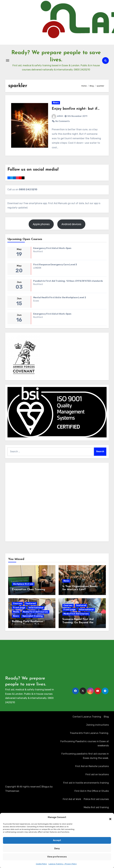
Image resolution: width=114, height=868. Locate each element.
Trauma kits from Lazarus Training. (89, 734)
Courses (18, 605)
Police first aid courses (96, 800)
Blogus (46, 788)
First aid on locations (97, 776)
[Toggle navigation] (8, 60)
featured (31, 605)
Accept (57, 840)
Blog (106, 718)
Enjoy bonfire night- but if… (76, 110)
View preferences (57, 857)
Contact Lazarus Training (87, 718)
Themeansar (12, 792)
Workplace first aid (23, 585)
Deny (57, 848)
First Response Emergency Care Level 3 (55, 266)
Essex (36, 302)
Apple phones (41, 225)
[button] (109, 817)
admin (58, 117)
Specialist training (33, 617)
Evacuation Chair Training (28, 591)
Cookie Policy (41, 864)
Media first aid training (96, 809)
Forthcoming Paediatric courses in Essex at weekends (85, 745)
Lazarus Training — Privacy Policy (63, 864)
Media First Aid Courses (35, 613)
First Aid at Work (72, 800)
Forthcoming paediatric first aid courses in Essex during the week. (85, 757)
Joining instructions (97, 726)
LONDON (37, 269)
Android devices (71, 225)
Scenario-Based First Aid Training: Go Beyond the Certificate (78, 624)
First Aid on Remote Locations (92, 768)
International (36, 609)
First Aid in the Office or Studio (92, 792)
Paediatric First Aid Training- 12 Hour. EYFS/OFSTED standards (68, 282)
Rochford (38, 253)
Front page (19, 609)
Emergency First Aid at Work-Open (52, 249)
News (56, 103)
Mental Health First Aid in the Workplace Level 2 (60, 299)
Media (16, 613)
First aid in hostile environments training (86, 784)
